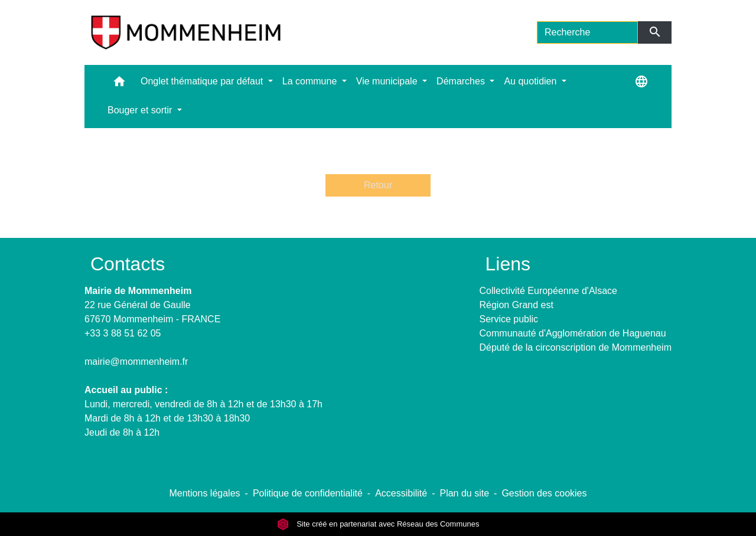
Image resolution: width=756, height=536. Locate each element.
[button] (119, 84)
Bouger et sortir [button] (141, 110)
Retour (378, 185)
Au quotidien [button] (531, 81)
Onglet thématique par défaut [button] (203, 81)
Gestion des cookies (544, 493)
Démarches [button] (462, 81)
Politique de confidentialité (308, 493)
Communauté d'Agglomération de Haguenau (573, 333)
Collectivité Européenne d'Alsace (548, 291)
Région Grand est (517, 305)
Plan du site (464, 493)
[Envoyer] (655, 32)
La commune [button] (311, 81)
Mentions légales (204, 493)
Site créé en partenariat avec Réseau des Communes (378, 524)
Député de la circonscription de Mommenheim (576, 347)
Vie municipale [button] (388, 81)
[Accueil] (186, 32)
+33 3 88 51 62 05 (123, 333)
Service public (509, 319)
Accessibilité (401, 493)
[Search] (587, 32)
